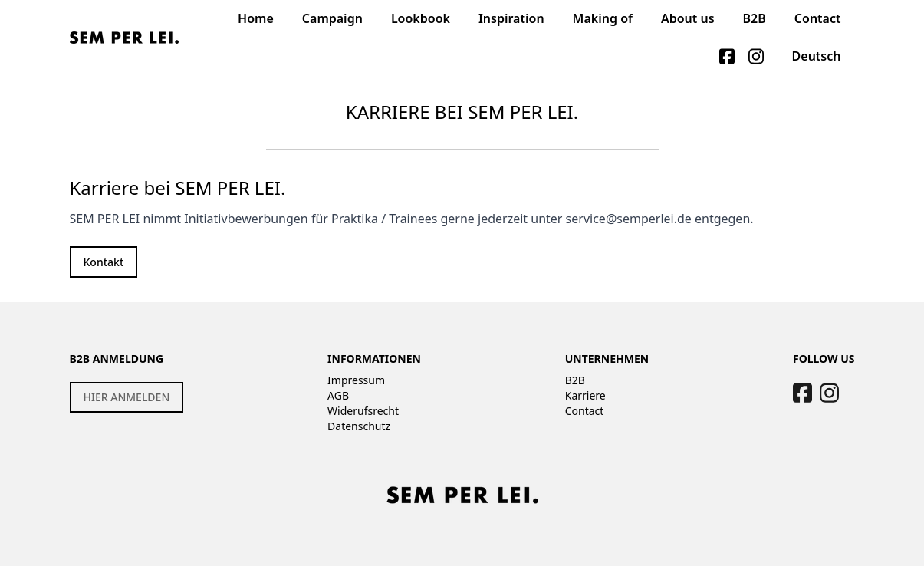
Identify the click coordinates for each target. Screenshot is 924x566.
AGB (338, 395)
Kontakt (104, 262)
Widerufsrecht (363, 411)
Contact (585, 411)
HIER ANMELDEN (127, 397)
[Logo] (124, 38)
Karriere (585, 395)
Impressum (356, 380)
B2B (575, 380)
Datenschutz (359, 426)
